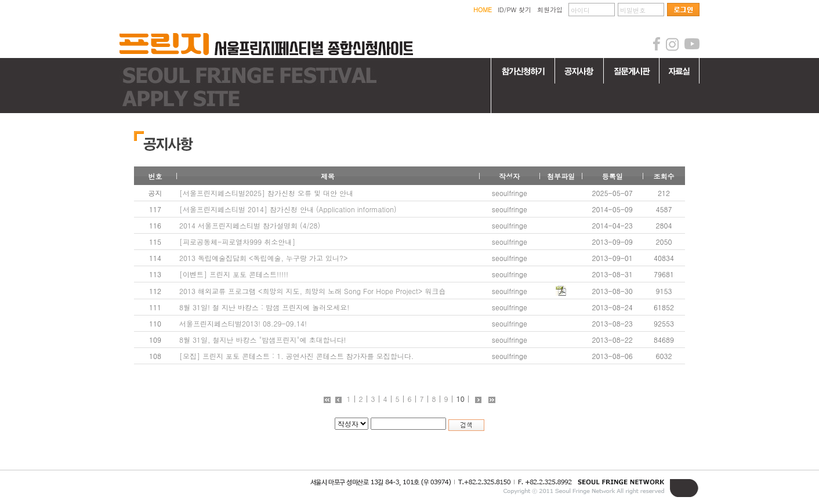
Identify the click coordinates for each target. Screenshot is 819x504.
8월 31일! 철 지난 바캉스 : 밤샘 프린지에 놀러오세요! (264, 307)
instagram (672, 44)
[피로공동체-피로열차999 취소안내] (237, 242)
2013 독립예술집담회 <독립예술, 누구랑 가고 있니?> (264, 258)
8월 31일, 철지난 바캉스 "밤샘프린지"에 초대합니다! (263, 340)
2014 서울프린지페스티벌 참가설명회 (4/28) (250, 225)
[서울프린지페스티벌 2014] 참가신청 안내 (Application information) (288, 209)
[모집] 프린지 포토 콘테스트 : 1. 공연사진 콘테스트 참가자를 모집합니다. (296, 356)
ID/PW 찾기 (514, 10)
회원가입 (550, 10)
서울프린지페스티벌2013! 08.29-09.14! (243, 323)
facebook (657, 44)
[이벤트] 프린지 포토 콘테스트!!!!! (234, 274)
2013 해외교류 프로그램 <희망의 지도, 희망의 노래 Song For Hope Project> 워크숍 (312, 291)
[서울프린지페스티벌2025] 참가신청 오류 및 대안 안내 (266, 193)
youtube (692, 44)
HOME (483, 10)
